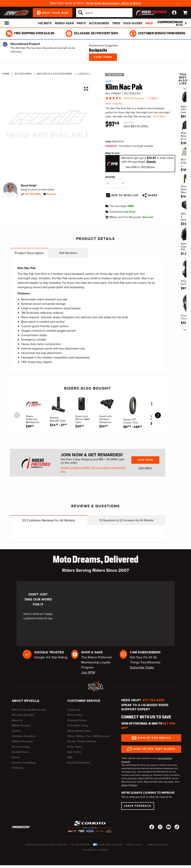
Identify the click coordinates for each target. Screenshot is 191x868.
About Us (17, 720)
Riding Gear (64, 23)
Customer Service (84, 701)
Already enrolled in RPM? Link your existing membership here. (93, 470)
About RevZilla (25, 701)
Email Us (52, 194)
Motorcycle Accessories (55, 74)
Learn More (145, 468)
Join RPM (88, 672)
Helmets (45, 23)
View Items (103, 57)
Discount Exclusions (79, 763)
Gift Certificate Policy (79, 731)
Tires (116, 23)
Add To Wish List (125, 195)
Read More (160, 117)
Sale (149, 23)
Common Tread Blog (24, 763)
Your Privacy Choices (111, 845)
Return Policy (75, 715)
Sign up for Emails (154, 738)
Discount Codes (21, 747)
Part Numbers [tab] (68, 253)
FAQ (70, 757)
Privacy (133, 785)
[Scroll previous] (181, 89)
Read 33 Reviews (134, 98)
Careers (16, 731)
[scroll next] (158, 415)
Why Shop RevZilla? (23, 715)
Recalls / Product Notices (82, 741)
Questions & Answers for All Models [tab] (126, 520)
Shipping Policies (77, 720)
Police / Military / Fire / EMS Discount (88, 736)
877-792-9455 (33, 194)
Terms (124, 785)
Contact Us (74, 710)
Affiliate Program (21, 726)
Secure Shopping (81, 845)
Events (16, 757)
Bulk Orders (74, 752)
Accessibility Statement (96, 850)
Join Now (145, 460)
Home (6, 74)
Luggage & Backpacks (92, 74)
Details (151, 162)
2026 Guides (133, 23)
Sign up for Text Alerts (154, 749)
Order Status (75, 747)
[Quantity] (116, 183)
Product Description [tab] (29, 253)
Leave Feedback (138, 806)
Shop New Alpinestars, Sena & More (113, 3)
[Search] (104, 13)
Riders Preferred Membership (29, 710)
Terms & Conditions (158, 845)
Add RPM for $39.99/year (140, 167)
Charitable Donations (24, 736)
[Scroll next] (185, 89)
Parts (81, 23)
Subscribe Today (142, 667)
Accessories (99, 23)
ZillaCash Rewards (22, 741)
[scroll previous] (17, 415)
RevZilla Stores (20, 752)
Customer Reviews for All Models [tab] (49, 520)
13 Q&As (153, 98)
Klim (108, 82)
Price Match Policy (78, 726)
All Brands (18, 768)
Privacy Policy (135, 845)
